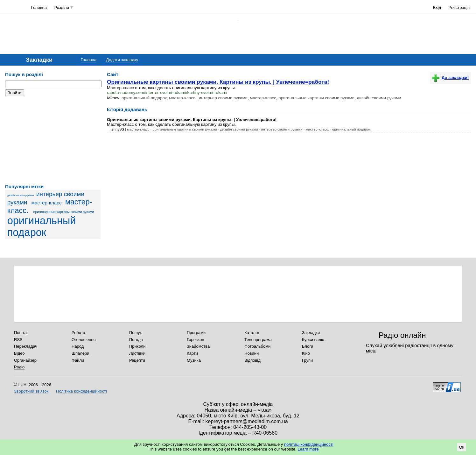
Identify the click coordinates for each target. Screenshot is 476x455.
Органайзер (25, 360)
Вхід (437, 7)
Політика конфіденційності (81, 391)
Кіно (306, 353)
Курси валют (314, 340)
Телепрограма (258, 340)
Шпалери (80, 353)
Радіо (19, 367)
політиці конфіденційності (309, 444)
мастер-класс (47, 203)
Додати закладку (122, 60)
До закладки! (450, 78)
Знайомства (198, 346)
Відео (19, 353)
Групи (307, 360)
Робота (78, 333)
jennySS (117, 129)
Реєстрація (459, 7)
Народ (78, 346)
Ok (462, 447)
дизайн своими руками (21, 195)
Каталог (252, 333)
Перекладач (26, 346)
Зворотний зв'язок (31, 391)
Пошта (20, 333)
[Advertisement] (53, 140)
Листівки (137, 353)
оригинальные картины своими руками (64, 212)
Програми (196, 333)
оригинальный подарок (42, 227)
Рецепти (137, 360)
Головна (39, 7)
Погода (136, 340)
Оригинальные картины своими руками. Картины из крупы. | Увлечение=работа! (218, 82)
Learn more (308, 449)
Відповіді (253, 360)
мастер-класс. (183, 98)
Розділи (62, 7)
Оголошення (84, 340)
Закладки (311, 333)
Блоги (308, 346)
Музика (194, 360)
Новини (252, 353)
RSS (18, 340)
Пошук (135, 333)
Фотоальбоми (257, 346)
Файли (78, 360)
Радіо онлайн (402, 335)
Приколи (137, 346)
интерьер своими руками (223, 98)
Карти (192, 353)
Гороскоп (195, 340)
